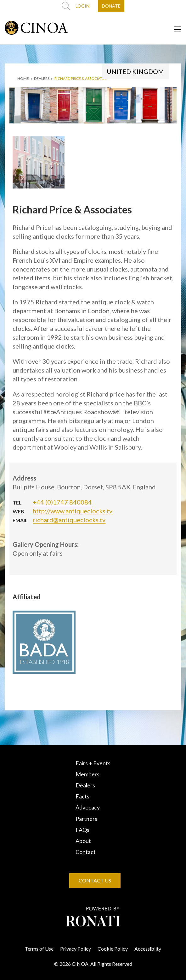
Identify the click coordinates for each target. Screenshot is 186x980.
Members (87, 774)
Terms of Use (39, 949)
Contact (86, 852)
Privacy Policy (76, 949)
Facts (82, 796)
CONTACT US (95, 880)
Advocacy (88, 807)
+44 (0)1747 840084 (62, 502)
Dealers (85, 785)
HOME (23, 78)
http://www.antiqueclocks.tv (73, 511)
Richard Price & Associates (80, 78)
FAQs (82, 830)
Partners (86, 819)
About (83, 841)
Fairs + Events (93, 763)
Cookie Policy (113, 949)
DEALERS (42, 78)
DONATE (111, 6)
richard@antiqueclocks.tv (69, 520)
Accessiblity (148, 949)
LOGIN (82, 6)
